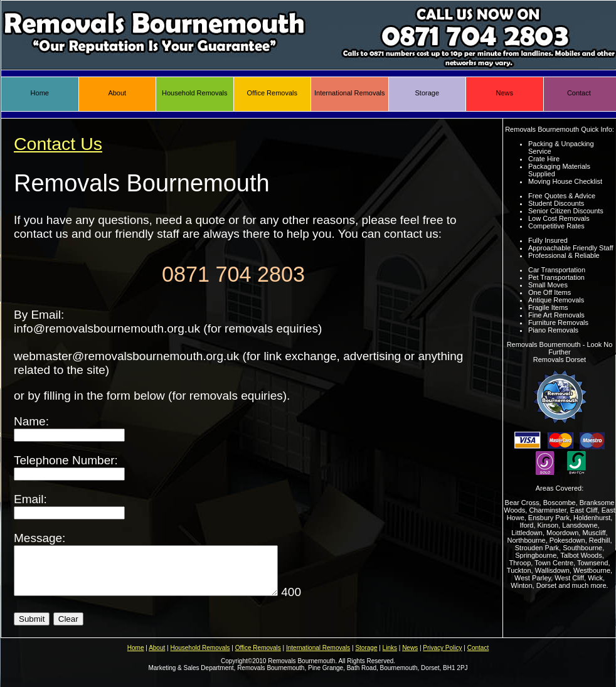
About (117, 93)
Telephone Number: (69, 466)
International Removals (350, 93)
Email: (69, 505)
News (504, 93)
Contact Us (58, 144)
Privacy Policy (442, 657)
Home (40, 93)
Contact (579, 93)
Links (390, 657)
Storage (427, 93)
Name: (69, 428)
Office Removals (273, 93)
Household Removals (195, 93)
